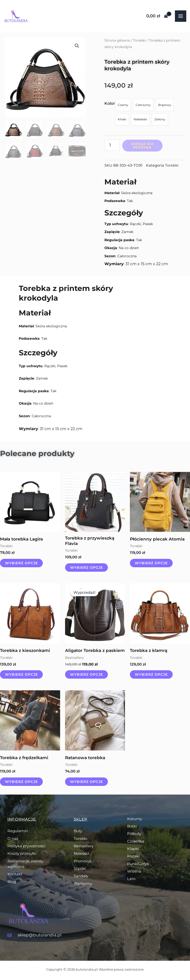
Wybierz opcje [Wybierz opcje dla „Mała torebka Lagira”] (21, 563)
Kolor (110, 103)
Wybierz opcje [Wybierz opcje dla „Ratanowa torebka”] (86, 782)
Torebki (139, 40)
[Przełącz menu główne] (181, 16)
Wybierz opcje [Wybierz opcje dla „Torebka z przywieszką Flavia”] (86, 567)
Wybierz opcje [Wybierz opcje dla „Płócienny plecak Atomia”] (151, 563)
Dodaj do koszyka (142, 146)
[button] (77, 46)
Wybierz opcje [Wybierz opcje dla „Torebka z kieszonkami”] (21, 674)
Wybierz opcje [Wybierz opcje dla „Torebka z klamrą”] (151, 674)
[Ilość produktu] (112, 145)
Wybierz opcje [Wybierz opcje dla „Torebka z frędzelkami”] (21, 782)
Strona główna (117, 40)
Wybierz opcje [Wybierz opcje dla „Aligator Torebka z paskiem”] (86, 674)
